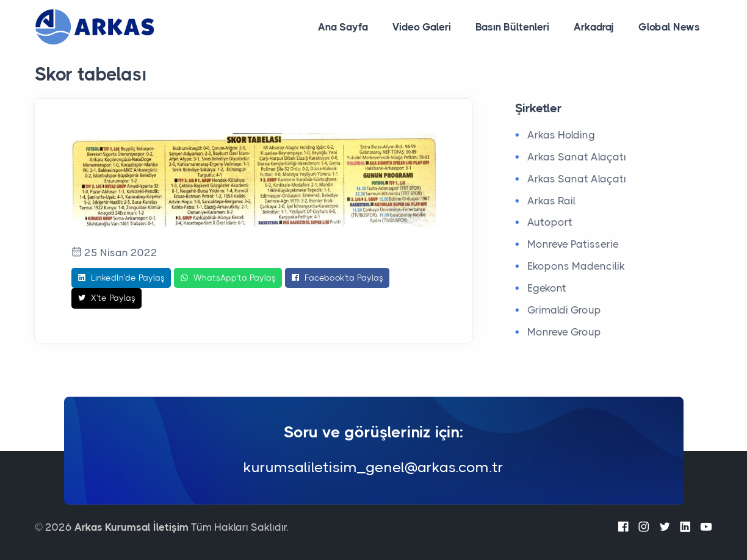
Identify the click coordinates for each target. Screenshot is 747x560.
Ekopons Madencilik (576, 266)
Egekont (547, 288)
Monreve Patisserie (573, 244)
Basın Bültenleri (512, 27)
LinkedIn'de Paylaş (121, 278)
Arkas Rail (551, 201)
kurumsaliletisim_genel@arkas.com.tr (374, 468)
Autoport (550, 222)
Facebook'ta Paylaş (337, 278)
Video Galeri (422, 27)
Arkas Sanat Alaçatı (577, 157)
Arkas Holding (561, 135)
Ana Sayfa (343, 27)
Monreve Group (564, 332)
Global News (669, 27)
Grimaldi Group (564, 310)
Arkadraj (594, 27)
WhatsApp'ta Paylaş (228, 278)
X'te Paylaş (106, 298)
